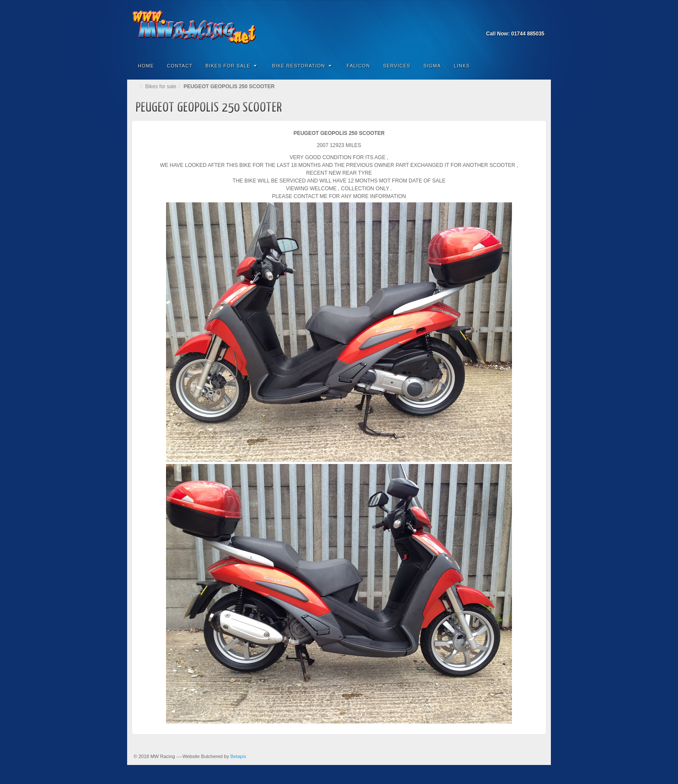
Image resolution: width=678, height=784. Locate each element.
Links (462, 66)
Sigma (432, 66)
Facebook (539, 22)
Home (146, 66)
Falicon (358, 66)
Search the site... (539, 66)
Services (397, 66)
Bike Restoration (302, 66)
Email (527, 22)
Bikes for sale (161, 86)
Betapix (238, 756)
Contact (180, 66)
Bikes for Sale (231, 66)
